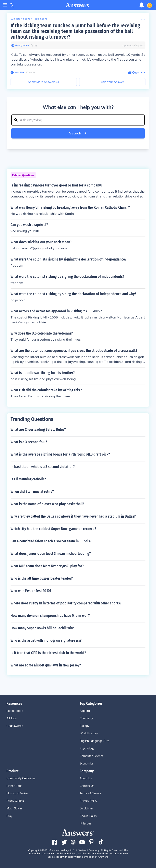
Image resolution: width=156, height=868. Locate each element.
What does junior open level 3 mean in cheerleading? (51, 554)
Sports (27, 19)
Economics (87, 763)
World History (89, 733)
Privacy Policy (88, 801)
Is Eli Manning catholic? (28, 479)
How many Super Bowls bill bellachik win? (42, 628)
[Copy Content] (134, 73)
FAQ (9, 816)
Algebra (85, 711)
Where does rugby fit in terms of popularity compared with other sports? (66, 603)
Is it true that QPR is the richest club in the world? (48, 653)
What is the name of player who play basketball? (47, 504)
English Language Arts (94, 741)
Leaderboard (15, 711)
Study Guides (15, 801)
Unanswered (15, 726)
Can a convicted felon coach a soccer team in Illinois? (51, 541)
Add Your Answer (112, 82)
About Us (86, 778)
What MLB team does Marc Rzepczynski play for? (47, 566)
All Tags (12, 718)
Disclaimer (86, 808)
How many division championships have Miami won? (50, 616)
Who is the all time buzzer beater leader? (42, 578)
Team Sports (40, 19)
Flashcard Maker (17, 793)
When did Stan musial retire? (32, 492)
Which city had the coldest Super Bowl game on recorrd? (53, 529)
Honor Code (14, 786)
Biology (84, 726)
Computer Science (92, 756)
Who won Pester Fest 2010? (31, 591)
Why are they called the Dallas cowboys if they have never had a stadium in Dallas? (73, 516)
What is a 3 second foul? (29, 442)
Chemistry (86, 718)
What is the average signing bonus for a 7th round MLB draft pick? (60, 454)
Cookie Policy (88, 816)
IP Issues (86, 823)
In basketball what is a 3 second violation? (43, 467)
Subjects (15, 19)
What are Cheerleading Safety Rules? (38, 430)
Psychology (87, 748)
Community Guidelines (21, 778)
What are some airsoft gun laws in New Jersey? (46, 665)
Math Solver (14, 808)
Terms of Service (90, 793)
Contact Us (87, 786)
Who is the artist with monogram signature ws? (46, 640)
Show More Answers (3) (44, 82)
